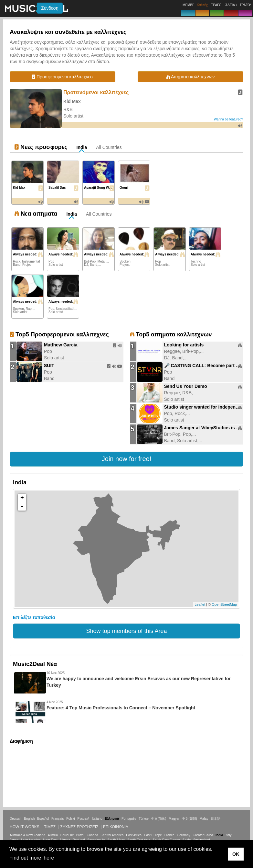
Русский (84, 819)
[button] (126, 459)
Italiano (97, 819)
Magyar (174, 819)
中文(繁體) (190, 819)
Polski (71, 819)
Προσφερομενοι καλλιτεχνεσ (63, 77)
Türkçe (144, 819)
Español (43, 819)
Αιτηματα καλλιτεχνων (190, 77)
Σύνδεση (50, 8)
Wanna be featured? (228, 119)
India (82, 147)
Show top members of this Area (126, 631)
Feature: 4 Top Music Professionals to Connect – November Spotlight (121, 708)
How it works (25, 827)
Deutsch (16, 819)
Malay (204, 819)
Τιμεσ (50, 827)
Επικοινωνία (116, 827)
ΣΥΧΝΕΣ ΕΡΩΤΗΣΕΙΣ (79, 827)
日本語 (216, 819)
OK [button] (236, 854)
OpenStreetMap (224, 604)
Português (129, 819)
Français (58, 819)
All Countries (109, 147)
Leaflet (200, 604)
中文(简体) (159, 819)
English (29, 819)
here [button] (49, 858)
